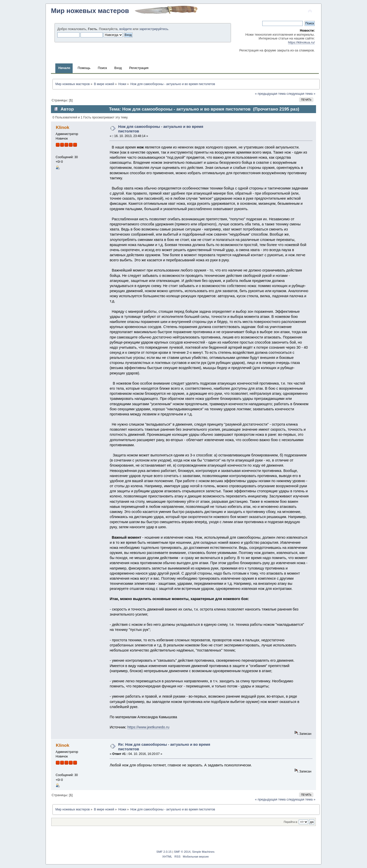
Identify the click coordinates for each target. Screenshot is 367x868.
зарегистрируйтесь (154, 29)
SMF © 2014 (182, 852)
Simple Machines (203, 852)
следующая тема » (301, 94)
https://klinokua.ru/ (301, 42)
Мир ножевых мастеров (90, 11)
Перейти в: (291, 822)
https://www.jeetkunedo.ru (148, 727)
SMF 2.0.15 (164, 852)
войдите (126, 29)
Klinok (63, 127)
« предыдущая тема (270, 94)
